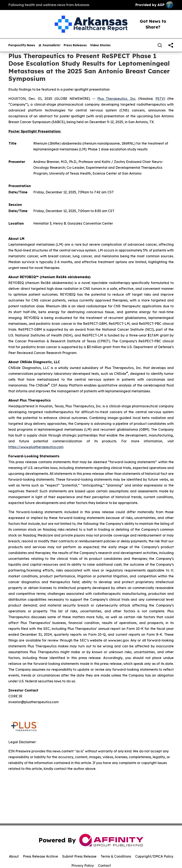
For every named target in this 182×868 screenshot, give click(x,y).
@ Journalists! (49, 45)
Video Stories (100, 45)
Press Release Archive (40, 856)
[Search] (160, 45)
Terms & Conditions (116, 856)
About (14, 856)
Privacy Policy (83, 865)
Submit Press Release (79, 856)
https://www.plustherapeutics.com (36, 447)
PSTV (160, 99)
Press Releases (75, 45)
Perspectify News (22, 45)
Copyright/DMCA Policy (154, 856)
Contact (104, 865)
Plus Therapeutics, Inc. (117, 99)
